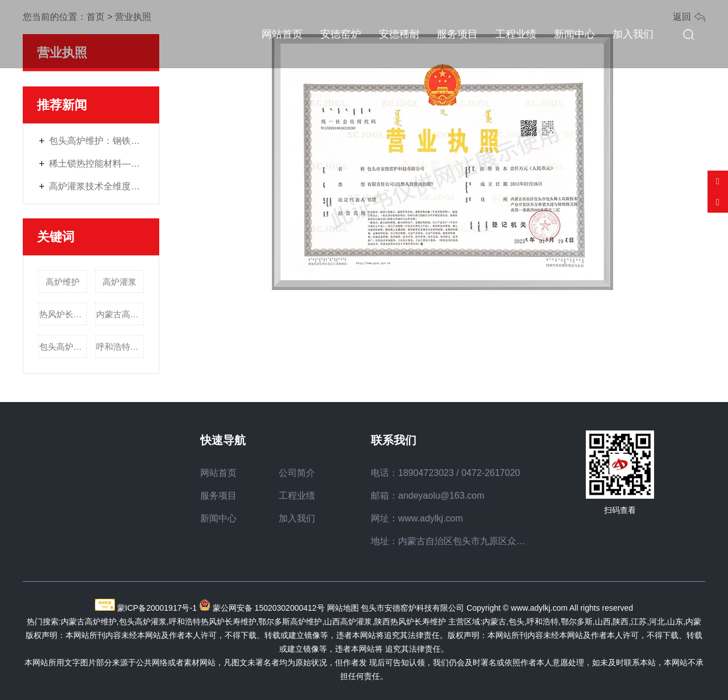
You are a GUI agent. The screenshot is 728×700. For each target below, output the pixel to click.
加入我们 (633, 34)
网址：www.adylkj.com (417, 518)
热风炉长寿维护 (63, 314)
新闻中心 (574, 34)
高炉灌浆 (119, 282)
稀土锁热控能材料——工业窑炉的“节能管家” (97, 163)
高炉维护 (63, 282)
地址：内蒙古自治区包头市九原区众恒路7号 (460, 541)
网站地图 (343, 608)
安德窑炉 (341, 34)
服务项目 (457, 34)
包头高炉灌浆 (63, 347)
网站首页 (282, 34)
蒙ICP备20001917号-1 (157, 608)
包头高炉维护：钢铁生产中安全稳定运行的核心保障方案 (97, 141)
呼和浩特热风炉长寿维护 (120, 347)
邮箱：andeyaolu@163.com (427, 496)
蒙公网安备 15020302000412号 (269, 608)
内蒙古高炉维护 (120, 314)
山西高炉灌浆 (348, 622)
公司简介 (297, 473)
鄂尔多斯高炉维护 (290, 622)
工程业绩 (516, 34)
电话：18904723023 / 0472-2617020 (445, 473)
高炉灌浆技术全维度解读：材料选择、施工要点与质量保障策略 (97, 186)
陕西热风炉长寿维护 (410, 622)
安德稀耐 (399, 34)
